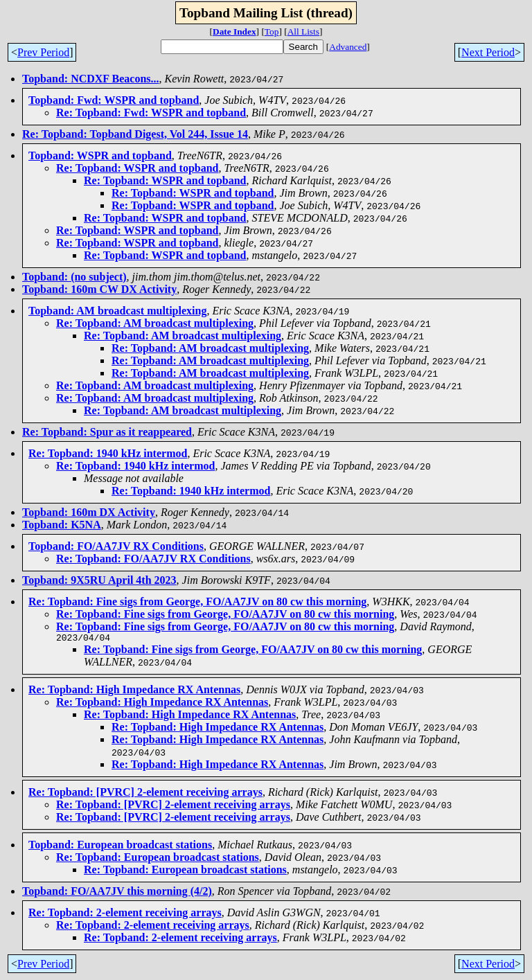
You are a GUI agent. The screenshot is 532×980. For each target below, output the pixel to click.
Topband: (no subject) (74, 277)
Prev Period (43, 52)
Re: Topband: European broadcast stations (158, 859)
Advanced (348, 47)
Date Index (234, 32)
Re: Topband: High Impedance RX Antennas (134, 692)
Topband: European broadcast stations (120, 847)
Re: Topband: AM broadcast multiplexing (155, 323)
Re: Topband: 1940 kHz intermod (108, 453)
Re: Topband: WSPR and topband (137, 168)
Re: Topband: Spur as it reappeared (107, 432)
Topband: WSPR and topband (100, 155)
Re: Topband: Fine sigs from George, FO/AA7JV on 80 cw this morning (197, 602)
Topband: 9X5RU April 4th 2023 (99, 580)
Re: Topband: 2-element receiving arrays (125, 915)
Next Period (488, 52)
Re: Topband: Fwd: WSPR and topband (151, 113)
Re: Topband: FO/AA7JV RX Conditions (153, 559)
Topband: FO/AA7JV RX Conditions (116, 546)
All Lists (303, 32)
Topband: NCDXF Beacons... (91, 79)
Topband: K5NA (62, 525)
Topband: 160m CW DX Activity (99, 289)
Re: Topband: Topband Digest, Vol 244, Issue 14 (135, 134)
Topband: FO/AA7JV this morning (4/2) (117, 893)
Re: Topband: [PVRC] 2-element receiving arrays (145, 794)
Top (272, 32)
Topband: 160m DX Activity (89, 512)
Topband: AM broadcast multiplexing (117, 311)
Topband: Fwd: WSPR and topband (114, 100)
